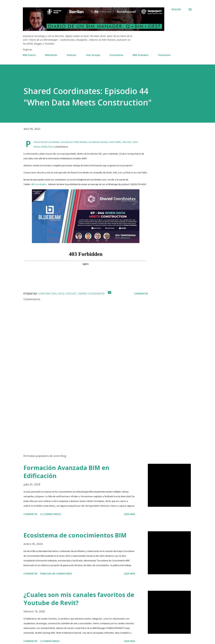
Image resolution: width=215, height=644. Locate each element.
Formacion (164, 55)
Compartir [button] (141, 294)
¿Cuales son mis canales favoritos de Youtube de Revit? (79, 599)
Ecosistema (116, 55)
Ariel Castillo (115, 142)
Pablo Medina (81, 142)
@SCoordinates (39, 185)
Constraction (47, 294)
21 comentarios (50, 514)
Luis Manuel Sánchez (98, 142)
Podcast (72, 55)
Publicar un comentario (56, 574)
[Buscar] (176, 9)
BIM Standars (141, 55)
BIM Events (29, 55)
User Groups (93, 55)
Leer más (130, 514)
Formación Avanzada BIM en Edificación (66, 472)
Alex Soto (127, 142)
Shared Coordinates (50, 142)
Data (61, 294)
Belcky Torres (48, 147)
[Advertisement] (80, 412)
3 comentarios (50, 641)
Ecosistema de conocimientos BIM (75, 535)
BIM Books (51, 55)
